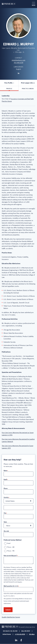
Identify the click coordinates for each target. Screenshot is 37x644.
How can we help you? (10, 555)
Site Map (32, 634)
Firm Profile (8, 83)
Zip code (6, 531)
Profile (9, 88)
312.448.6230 (18, 62)
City (5, 513)
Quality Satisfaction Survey (11, 617)
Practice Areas (28, 88)
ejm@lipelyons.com (18, 60)
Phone (6, 488)
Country (6, 497)
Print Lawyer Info (27, 83)
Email (5, 479)
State (5, 522)
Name (5, 470)
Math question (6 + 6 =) (11, 586)
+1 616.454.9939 (20, 634)
